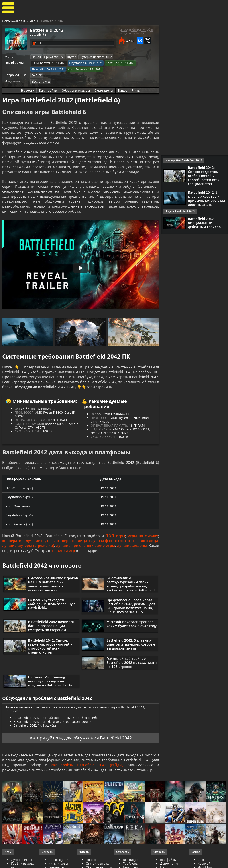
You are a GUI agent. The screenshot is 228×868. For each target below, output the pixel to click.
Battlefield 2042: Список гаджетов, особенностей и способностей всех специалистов (50, 646)
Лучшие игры (22, 860)
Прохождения (59, 860)
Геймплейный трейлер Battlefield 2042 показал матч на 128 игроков (131, 662)
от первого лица (143, 541)
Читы (136, 90)
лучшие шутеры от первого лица (56, 541)
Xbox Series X (77, 69)
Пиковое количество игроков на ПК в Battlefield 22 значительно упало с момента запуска (53, 584)
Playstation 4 (78, 63)
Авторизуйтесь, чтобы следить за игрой (136, 31)
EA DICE (37, 75)
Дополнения (170, 863)
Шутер (72, 57)
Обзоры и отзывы (76, 90)
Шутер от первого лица (96, 57)
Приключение (54, 57)
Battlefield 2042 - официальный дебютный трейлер (204, 223)
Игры (34, 21)
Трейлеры (131, 863)
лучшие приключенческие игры (86, 546)
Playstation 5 (40, 69)
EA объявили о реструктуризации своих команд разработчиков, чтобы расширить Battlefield (130, 584)
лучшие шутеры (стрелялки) (28, 546)
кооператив (13, 541)
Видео (123, 90)
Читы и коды (58, 863)
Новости (28, 90)
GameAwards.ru (14, 21)
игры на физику (143, 536)
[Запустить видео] (81, 268)
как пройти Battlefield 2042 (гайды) (87, 765)
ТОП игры (116, 536)
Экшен (36, 57)
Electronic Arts (41, 81)
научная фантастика (107, 541)
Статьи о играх (97, 863)
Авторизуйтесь (46, 738)
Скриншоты (104, 90)
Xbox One (112, 63)
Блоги (202, 860)
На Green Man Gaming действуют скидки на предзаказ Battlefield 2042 (50, 681)
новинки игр (64, 551)
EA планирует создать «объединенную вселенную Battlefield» (52, 604)
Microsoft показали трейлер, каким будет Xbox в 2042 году (131, 624)
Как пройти (48, 90)
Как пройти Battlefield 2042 (184, 160)
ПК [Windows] (41, 63)
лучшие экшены (132, 546)
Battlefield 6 (38, 35)
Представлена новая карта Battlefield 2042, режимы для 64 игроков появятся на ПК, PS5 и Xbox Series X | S (131, 606)
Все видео (131, 860)
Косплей (204, 863)
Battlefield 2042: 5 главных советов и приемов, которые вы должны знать (131, 644)
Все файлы (168, 860)
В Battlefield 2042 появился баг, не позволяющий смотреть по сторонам (51, 626)
